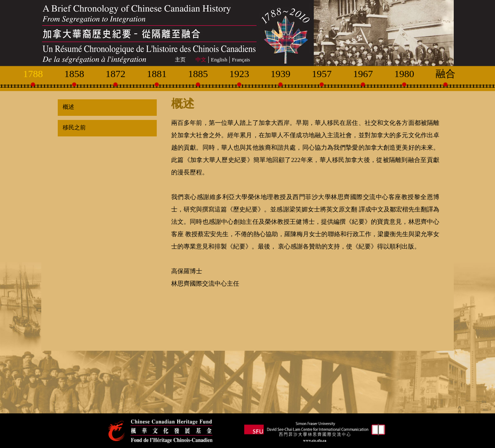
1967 (363, 74)
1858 (74, 74)
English (219, 60)
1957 (322, 74)
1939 (280, 74)
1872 (115, 74)
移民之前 (73, 128)
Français (241, 60)
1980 (404, 74)
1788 (33, 74)
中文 (201, 60)
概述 (67, 107)
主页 (180, 60)
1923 (239, 74)
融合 (445, 74)
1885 (198, 74)
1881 (157, 74)
